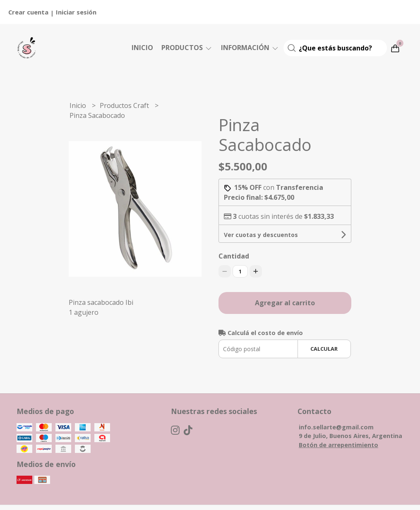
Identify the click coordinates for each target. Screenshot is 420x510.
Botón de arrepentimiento (338, 445)
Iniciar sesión (76, 12)
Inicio (142, 48)
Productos (187, 48)
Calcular (324, 349)
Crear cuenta (28, 12)
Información (250, 48)
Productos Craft (125, 105)
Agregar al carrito (285, 303)
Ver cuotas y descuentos (261, 235)
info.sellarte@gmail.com (336, 427)
